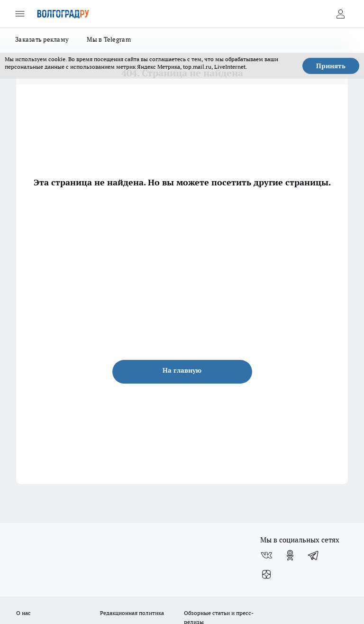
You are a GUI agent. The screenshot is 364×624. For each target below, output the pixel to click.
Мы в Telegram (109, 39)
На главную (182, 370)
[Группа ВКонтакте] (266, 555)
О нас (23, 613)
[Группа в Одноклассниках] (290, 555)
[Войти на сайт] (340, 14)
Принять (331, 66)
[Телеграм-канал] (314, 555)
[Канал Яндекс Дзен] (266, 574)
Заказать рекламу (42, 39)
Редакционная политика (132, 613)
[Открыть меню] (20, 14)
